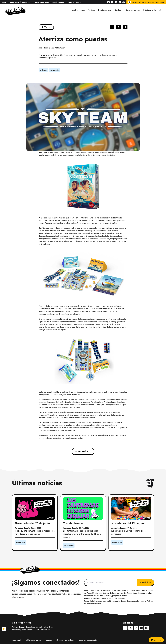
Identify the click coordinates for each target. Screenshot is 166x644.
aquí (86, 596)
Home (4, 2)
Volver (46, 27)
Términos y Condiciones (65, 640)
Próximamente (150, 10)
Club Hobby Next (21, 623)
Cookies (49, 640)
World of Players (74, 2)
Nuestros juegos (78, 10)
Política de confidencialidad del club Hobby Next (33, 627)
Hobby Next (14, 2)
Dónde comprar (58, 2)
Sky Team (43, 152)
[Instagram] (147, 628)
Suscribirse (145, 582)
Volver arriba (83, 451)
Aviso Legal (16, 640)
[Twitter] (131, 628)
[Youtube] (141, 628)
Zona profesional (133, 10)
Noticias (91, 10)
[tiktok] (136, 628)
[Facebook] (125, 628)
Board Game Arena (42, 2)
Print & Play (27, 2)
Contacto (119, 10)
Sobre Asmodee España (88, 640)
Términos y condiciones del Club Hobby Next (31, 630)
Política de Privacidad (33, 640)
